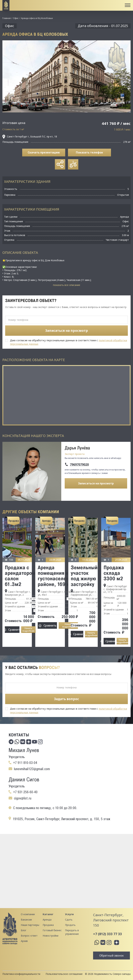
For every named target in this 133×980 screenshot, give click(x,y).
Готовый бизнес (52, 930)
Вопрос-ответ (29, 936)
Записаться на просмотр (96, 483)
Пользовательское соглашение (64, 974)
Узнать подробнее (28, 630)
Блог (24, 930)
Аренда (47, 920)
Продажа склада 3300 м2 (114, 573)
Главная (7, 18)
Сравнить (14, 630)
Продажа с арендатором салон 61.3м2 (20, 576)
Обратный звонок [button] (111, 956)
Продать (70, 925)
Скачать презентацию (44, 152)
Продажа (48, 925)
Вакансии (26, 920)
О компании (28, 914)
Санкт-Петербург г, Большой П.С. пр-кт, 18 (30, 137)
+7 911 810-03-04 (25, 763)
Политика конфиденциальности (21, 974)
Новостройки (50, 936)
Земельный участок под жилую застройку (84, 576)
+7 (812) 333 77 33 (107, 934)
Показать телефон (89, 152)
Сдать (69, 920)
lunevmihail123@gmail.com (32, 769)
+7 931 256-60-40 (25, 792)
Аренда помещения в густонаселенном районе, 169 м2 (58, 576)
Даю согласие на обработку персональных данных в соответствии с (68, 342)
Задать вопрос (66, 699)
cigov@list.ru (23, 798)
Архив (24, 941)
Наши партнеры (30, 925)
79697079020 (79, 465)
